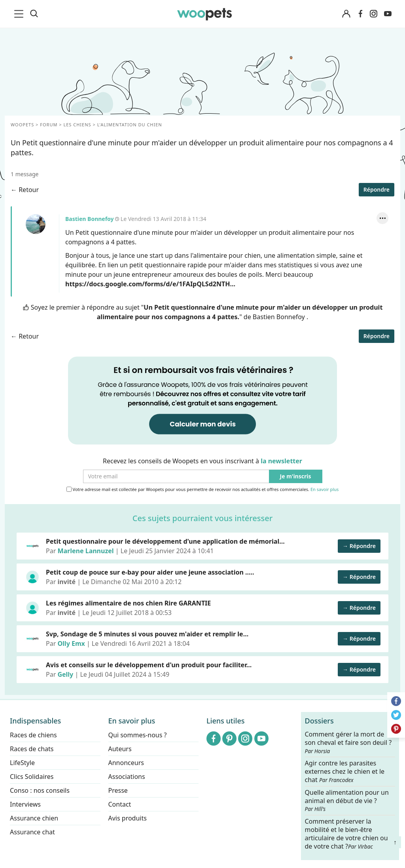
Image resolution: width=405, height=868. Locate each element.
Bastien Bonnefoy (36, 224)
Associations (127, 777)
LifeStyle (22, 763)
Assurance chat (32, 832)
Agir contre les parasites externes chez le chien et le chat (345, 772)
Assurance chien (34, 818)
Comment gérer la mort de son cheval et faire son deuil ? (348, 742)
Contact (120, 804)
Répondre (377, 189)
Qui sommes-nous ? (138, 735)
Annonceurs (126, 763)
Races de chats (32, 749)
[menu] (20, 14)
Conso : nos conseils (40, 790)
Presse (118, 790)
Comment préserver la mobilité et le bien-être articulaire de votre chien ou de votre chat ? (346, 834)
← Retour (25, 190)
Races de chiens (33, 735)
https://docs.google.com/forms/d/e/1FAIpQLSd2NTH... (150, 284)
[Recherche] (34, 14)
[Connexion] (346, 14)
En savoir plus (325, 490)
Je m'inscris (296, 477)
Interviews (25, 804)
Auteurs (120, 749)
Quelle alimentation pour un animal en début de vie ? (347, 801)
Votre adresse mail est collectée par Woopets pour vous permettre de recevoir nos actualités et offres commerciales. (203, 489)
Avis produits (128, 818)
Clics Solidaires (32, 777)
